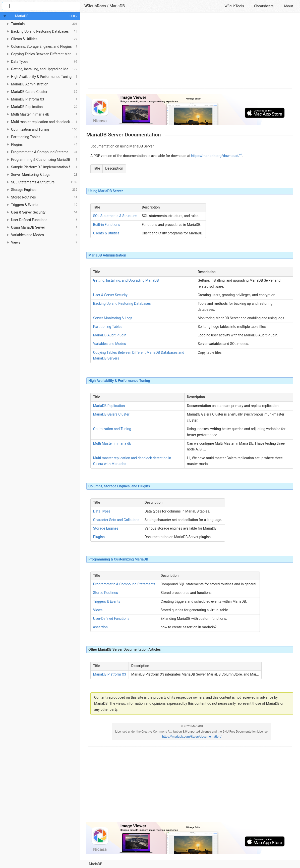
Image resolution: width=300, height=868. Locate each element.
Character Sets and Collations (116, 520)
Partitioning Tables (108, 327)
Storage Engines (106, 528)
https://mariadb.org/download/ (216, 156)
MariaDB (96, 864)
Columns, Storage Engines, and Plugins (119, 486)
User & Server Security (110, 295)
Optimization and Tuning (112, 429)
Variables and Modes (110, 344)
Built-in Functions (107, 225)
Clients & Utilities (106, 233)
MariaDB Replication (109, 406)
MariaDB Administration (107, 255)
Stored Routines (106, 593)
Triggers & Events (107, 601)
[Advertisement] (190, 53)
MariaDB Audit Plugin (110, 335)
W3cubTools (234, 6)
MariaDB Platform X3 (110, 674)
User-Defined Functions (111, 619)
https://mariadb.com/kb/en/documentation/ (192, 737)
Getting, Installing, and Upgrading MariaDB (126, 280)
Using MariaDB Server (106, 191)
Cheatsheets (264, 6)
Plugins (99, 537)
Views (98, 610)
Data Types (102, 511)
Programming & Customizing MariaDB (118, 559)
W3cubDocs (95, 6)
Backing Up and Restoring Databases (122, 303)
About (288, 6)
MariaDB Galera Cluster (111, 414)
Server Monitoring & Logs (113, 318)
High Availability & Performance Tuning (119, 381)
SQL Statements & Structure (115, 216)
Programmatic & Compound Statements (124, 584)
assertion (100, 627)
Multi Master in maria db (112, 443)
